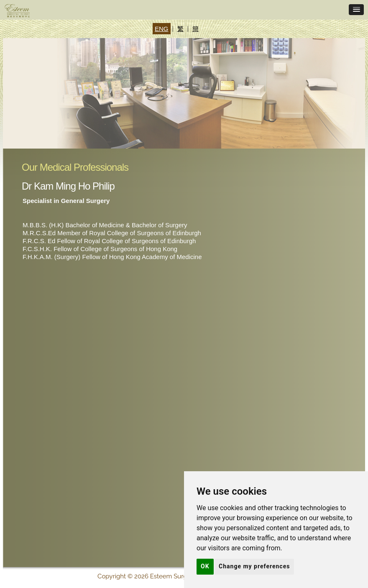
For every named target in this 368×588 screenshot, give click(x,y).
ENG (162, 29)
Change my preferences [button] (254, 566)
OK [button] (205, 566)
